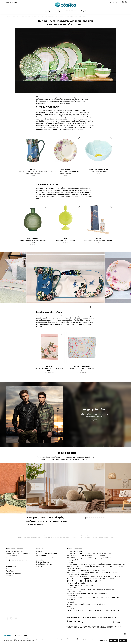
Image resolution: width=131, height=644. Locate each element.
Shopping (46, 11)
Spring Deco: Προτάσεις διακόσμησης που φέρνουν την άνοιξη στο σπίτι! (66, 16)
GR (110, 2)
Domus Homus (68, 190)
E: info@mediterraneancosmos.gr (18, 559)
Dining (57, 11)
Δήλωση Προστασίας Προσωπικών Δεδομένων (49, 559)
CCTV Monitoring (43, 566)
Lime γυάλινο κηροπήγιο (65, 241)
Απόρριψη (113, 641)
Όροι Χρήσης (41, 556)
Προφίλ (39, 551)
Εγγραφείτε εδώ (94, 409)
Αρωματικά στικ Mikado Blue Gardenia (98, 241)
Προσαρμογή (103, 641)
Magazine (85, 11)
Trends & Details (25, 16)
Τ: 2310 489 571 (12, 556)
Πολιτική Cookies (43, 562)
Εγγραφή (94, 420)
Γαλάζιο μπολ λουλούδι (98, 171)
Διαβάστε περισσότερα (35, 525)
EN (113, 2)
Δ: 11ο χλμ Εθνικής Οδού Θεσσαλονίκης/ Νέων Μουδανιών (19, 552)
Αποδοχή (123, 641)
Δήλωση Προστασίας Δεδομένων (104, 628)
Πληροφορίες (8, 2)
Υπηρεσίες (16, 2)
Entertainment (71, 11)
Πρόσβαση (10, 571)
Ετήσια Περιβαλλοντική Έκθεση (48, 554)
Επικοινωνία (11, 575)
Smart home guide (38, 16)
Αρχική (8, 16)
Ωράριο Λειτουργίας (14, 573)
